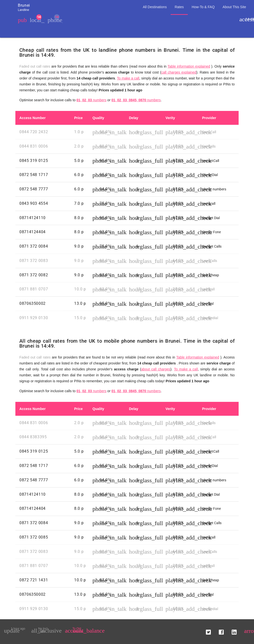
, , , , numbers (136, 100)
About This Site (234, 7)
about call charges (156, 369)
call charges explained (179, 72)
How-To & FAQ (203, 7)
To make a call (128, 78)
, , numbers (91, 100)
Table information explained (189, 66)
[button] (208, 630)
